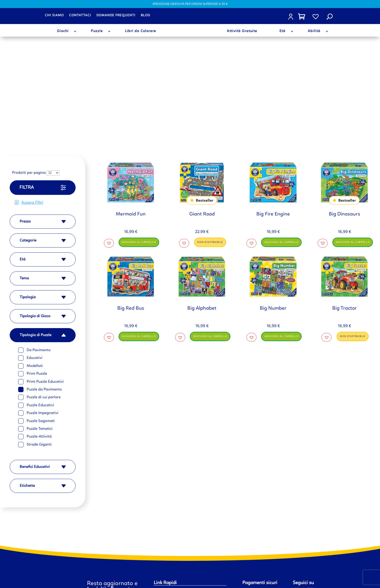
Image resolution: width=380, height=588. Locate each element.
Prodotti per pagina (29, 66)
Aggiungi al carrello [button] (139, 135)
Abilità (314, 31)
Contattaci (80, 15)
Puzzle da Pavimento (44, 282)
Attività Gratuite (242, 31)
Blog (146, 15)
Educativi (35, 251)
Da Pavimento (39, 243)
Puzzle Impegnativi (43, 306)
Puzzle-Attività (39, 330)
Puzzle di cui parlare (44, 290)
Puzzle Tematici (40, 322)
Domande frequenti (116, 15)
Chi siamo (54, 15)
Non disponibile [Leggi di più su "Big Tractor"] (353, 229)
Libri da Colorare (141, 31)
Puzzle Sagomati (41, 314)
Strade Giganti (39, 338)
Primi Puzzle (37, 267)
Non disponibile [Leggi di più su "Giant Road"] (210, 135)
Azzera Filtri (32, 96)
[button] (109, 136)
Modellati (35, 259)
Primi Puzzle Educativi (45, 275)
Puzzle (97, 31)
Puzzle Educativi (40, 298)
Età (282, 31)
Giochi (63, 31)
